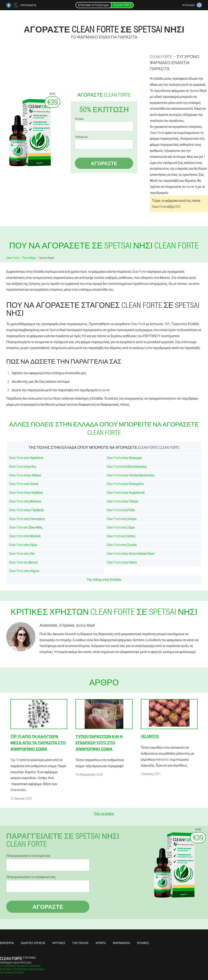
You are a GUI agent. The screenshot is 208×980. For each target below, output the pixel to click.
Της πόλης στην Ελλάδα (104, 579)
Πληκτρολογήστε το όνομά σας (28, 856)
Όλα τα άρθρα (104, 814)
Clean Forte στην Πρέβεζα (26, 510)
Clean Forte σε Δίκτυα (23, 562)
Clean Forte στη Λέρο (23, 545)
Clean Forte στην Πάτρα (123, 501)
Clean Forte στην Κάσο (122, 562)
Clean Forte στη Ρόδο (121, 510)
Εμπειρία (7, 943)
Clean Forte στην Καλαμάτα (125, 484)
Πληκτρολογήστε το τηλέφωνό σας (31, 877)
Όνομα (79, 119)
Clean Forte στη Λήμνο (24, 571)
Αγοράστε (104, 163)
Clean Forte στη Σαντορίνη (27, 519)
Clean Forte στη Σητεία (122, 545)
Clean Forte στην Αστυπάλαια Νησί (130, 553)
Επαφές (143, 943)
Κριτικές (59, 943)
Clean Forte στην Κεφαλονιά (126, 492)
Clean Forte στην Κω (23, 466)
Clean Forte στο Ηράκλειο (26, 458)
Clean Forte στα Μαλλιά (25, 536)
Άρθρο (101, 943)
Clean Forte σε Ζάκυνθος (26, 527)
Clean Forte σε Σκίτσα (121, 536)
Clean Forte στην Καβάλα (26, 492)
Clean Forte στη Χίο (22, 553)
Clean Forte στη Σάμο (121, 527)
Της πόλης (80, 943)
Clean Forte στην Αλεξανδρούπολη (130, 475)
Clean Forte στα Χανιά (24, 484)
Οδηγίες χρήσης (33, 943)
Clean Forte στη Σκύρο (122, 519)
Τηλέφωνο (81, 137)
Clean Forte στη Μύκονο (25, 501)
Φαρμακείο (121, 943)
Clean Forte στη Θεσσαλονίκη (127, 466)
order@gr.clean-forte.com (16, 963)
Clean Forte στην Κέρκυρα (124, 458)
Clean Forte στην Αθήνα (25, 475)
